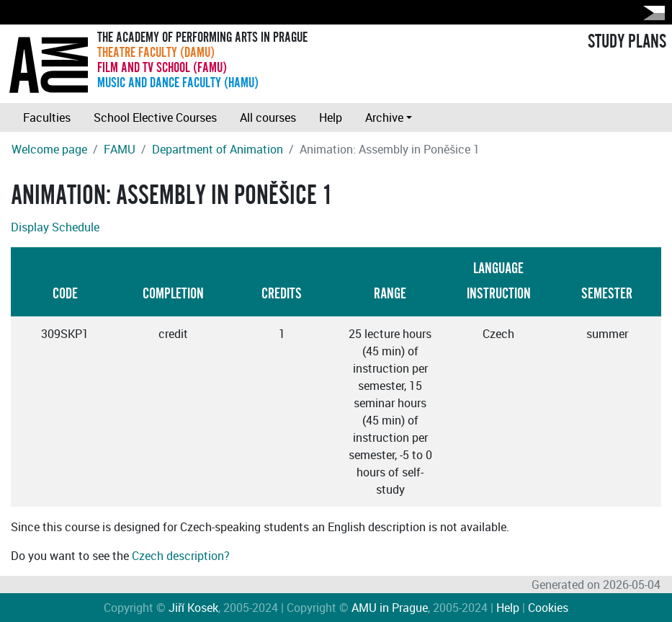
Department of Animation (218, 149)
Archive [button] (384, 117)
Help (331, 117)
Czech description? (181, 556)
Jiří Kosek (193, 608)
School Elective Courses (155, 117)
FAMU (120, 149)
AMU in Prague (390, 608)
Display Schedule (55, 227)
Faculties (47, 117)
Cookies (548, 608)
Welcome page (49, 149)
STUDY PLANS (627, 42)
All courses (268, 117)
